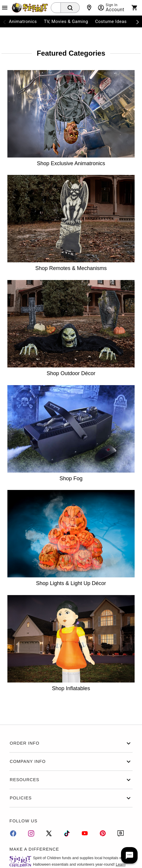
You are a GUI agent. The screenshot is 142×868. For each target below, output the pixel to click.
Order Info (71, 743)
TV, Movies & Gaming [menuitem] (66, 21)
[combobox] (56, 8)
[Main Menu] (5, 8)
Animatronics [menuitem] (23, 21)
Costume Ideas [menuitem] (111, 21)
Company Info (71, 762)
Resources (71, 780)
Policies (71, 798)
